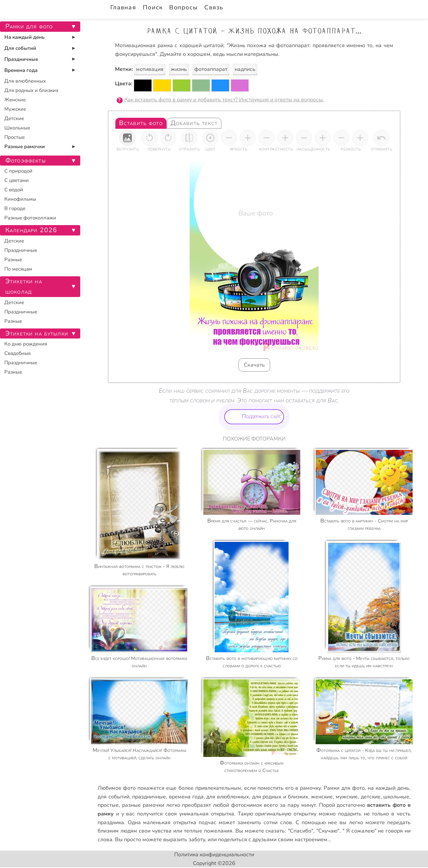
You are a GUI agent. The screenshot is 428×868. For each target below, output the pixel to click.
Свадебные (18, 353)
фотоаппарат (211, 69)
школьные (396, 797)
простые (108, 805)
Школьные (17, 128)
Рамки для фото (344, 788)
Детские (14, 118)
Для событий (20, 48)
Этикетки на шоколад (24, 286)
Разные (13, 260)
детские (371, 797)
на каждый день (389, 788)
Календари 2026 (31, 230)
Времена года (21, 70)
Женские (15, 100)
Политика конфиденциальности (214, 855)
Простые (15, 137)
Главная (123, 7)
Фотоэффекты (26, 161)
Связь (214, 7)
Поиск (153, 7)
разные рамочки (143, 805)
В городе (15, 208)
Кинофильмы (20, 199)
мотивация (150, 69)
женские (322, 797)
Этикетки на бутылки (37, 333)
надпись (245, 69)
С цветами (17, 180)
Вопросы (183, 7)
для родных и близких (280, 797)
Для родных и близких (31, 90)
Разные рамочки (25, 147)
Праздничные (21, 59)
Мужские (15, 109)
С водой (14, 190)
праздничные (149, 797)
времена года (186, 797)
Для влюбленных (25, 81)
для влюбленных (228, 797)
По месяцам (18, 269)
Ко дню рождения (26, 344)
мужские (347, 797)
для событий (114, 797)
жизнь (179, 69)
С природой (18, 171)
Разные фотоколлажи (30, 218)
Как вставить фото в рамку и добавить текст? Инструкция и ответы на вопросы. (224, 100)
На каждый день (24, 37)
